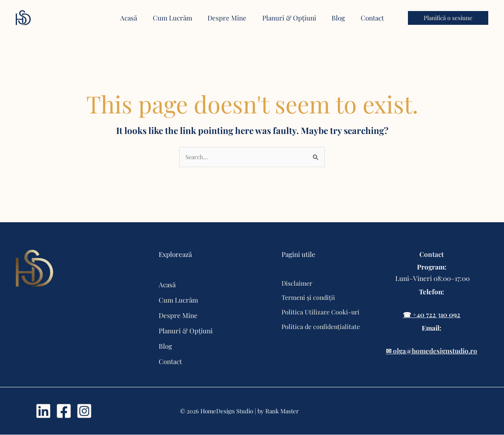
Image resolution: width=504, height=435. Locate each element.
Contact (170, 362)
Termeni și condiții (309, 298)
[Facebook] (64, 411)
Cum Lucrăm (178, 300)
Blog (165, 346)
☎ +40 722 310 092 (432, 315)
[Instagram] (84, 411)
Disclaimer (297, 283)
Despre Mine (178, 316)
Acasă (167, 285)
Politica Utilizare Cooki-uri (321, 312)
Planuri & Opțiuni (186, 331)
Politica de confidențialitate (321, 326)
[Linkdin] (43, 411)
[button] (448, 18)
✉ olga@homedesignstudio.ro (432, 351)
